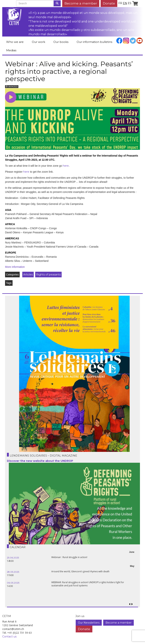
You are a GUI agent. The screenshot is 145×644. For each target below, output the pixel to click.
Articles (28, 275)
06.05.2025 (13, 583)
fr (120, 3)
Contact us (9, 637)
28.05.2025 (13, 572)
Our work (38, 42)
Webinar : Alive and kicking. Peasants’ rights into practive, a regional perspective (69, 71)
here (66, 166)
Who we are (15, 42)
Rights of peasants (48, 275)
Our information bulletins (94, 42)
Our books (61, 42)
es (130, 3)
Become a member (81, 3)
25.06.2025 (13, 558)
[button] (132, 604)
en (125, 3)
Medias (11, 50)
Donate (109, 3)
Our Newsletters (89, 623)
